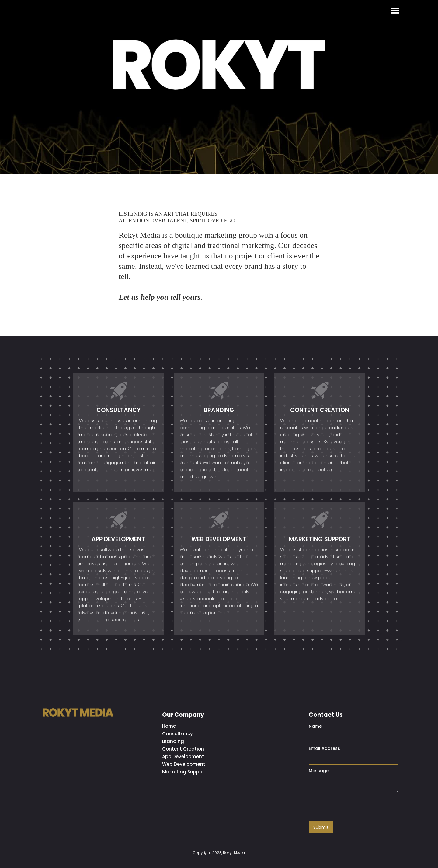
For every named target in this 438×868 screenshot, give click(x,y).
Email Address (324, 748)
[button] (395, 11)
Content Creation (183, 749)
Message (319, 771)
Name (315, 726)
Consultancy (177, 734)
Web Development (184, 764)
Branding (173, 741)
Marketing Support (184, 772)
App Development (183, 756)
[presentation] (355, 807)
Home (169, 726)
